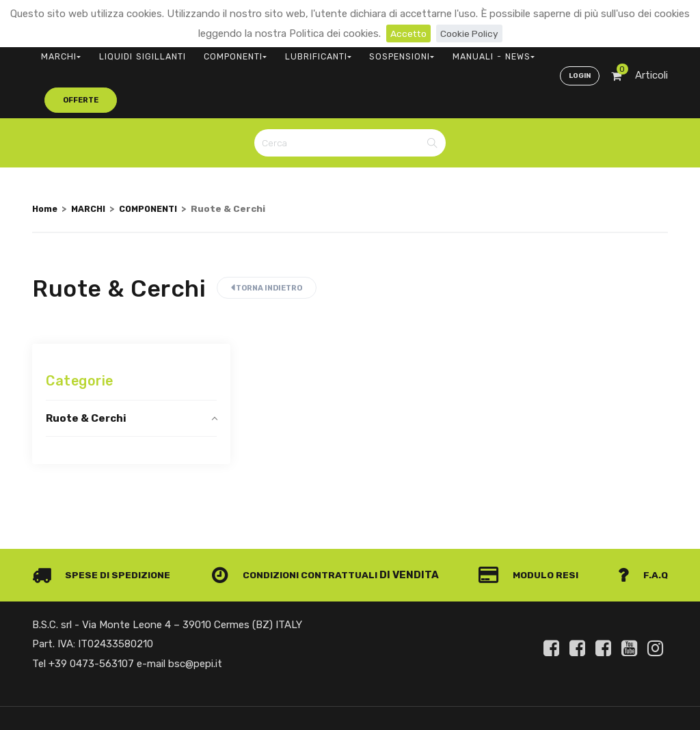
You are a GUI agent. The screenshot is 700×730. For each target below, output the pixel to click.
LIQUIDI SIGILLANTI (125, 52)
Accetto (406, 33)
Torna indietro (267, 242)
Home (46, 163)
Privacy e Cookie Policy (614, 691)
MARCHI (56, 52)
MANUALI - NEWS (423, 52)
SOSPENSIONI (346, 52)
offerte (501, 51)
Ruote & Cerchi (86, 373)
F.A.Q (642, 530)
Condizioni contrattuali (300, 530)
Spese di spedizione (105, 530)
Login (578, 52)
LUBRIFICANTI (275, 52)
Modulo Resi (533, 530)
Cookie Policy (471, 33)
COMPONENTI (205, 52)
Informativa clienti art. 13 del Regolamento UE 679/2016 (554, 708)
